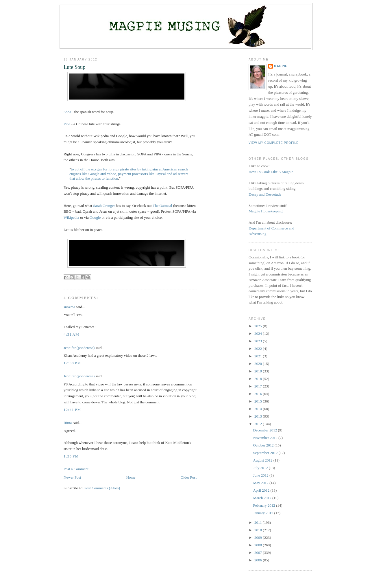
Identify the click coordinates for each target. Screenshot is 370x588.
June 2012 (261, 475)
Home (131, 477)
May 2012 (261, 483)
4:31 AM (71, 334)
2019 (259, 371)
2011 (259, 522)
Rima (68, 423)
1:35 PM (71, 456)
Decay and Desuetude (265, 194)
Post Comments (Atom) (102, 488)
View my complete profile (274, 143)
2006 (259, 560)
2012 (259, 424)
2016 (259, 394)
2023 (259, 341)
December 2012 (266, 430)
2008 (259, 545)
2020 (259, 364)
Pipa (67, 124)
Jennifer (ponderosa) (79, 348)
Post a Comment (76, 469)
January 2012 (264, 513)
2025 (259, 326)
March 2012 (263, 498)
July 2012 (261, 468)
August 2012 (263, 460)
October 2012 (264, 445)
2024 (259, 333)
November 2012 (266, 438)
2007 (259, 553)
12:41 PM (72, 410)
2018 (259, 379)
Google (95, 217)
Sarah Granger (104, 206)
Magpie (281, 66)
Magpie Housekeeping (266, 211)
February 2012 (265, 505)
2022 (259, 349)
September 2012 (266, 453)
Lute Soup (74, 67)
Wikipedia (71, 217)
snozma (69, 307)
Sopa (67, 112)
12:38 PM (72, 363)
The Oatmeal (162, 206)
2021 (259, 356)
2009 (259, 538)
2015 (259, 401)
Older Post (189, 477)
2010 (259, 530)
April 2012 (262, 490)
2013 (259, 416)
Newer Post (72, 477)
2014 (259, 409)
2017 (259, 386)
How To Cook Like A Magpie (271, 172)
